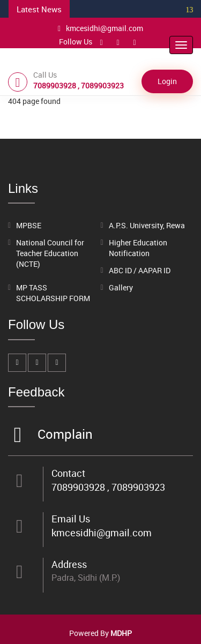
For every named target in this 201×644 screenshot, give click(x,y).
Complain (64, 435)
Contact (68, 473)
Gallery (121, 287)
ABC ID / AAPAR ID (140, 270)
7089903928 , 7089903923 (108, 487)
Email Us (71, 519)
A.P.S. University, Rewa (147, 225)
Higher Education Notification (138, 248)
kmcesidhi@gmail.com (100, 28)
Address (69, 564)
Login (167, 81)
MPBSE (29, 225)
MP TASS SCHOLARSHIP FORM (53, 293)
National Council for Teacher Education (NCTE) (50, 253)
